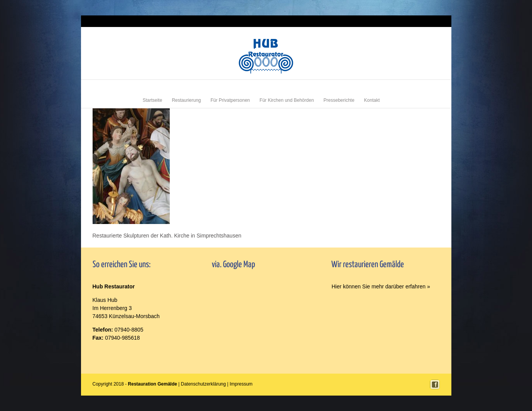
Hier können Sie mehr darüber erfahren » (381, 286)
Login (412, 21)
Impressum (430, 21)
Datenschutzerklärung (204, 384)
